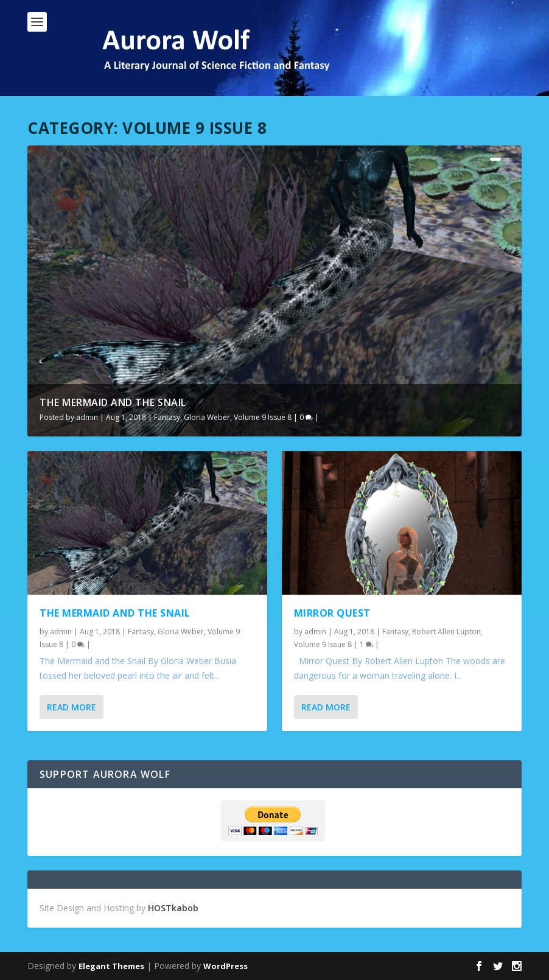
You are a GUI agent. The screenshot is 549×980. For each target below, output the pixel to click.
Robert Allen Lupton (446, 631)
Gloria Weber (207, 417)
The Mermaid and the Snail (113, 402)
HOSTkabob (173, 908)
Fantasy (167, 417)
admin (87, 417)
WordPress (226, 966)
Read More (72, 707)
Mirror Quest (332, 612)
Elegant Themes (111, 966)
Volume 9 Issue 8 (263, 417)
